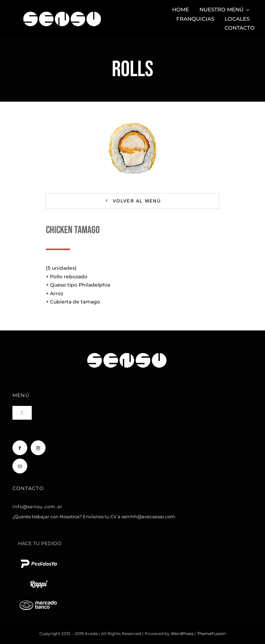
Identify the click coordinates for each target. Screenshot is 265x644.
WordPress (183, 633)
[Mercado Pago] (38, 601)
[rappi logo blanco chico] (39, 580)
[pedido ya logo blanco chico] (39, 559)
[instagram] (38, 448)
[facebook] (20, 448)
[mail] (20, 466)
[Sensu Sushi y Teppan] (62, 8)
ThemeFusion (211, 633)
